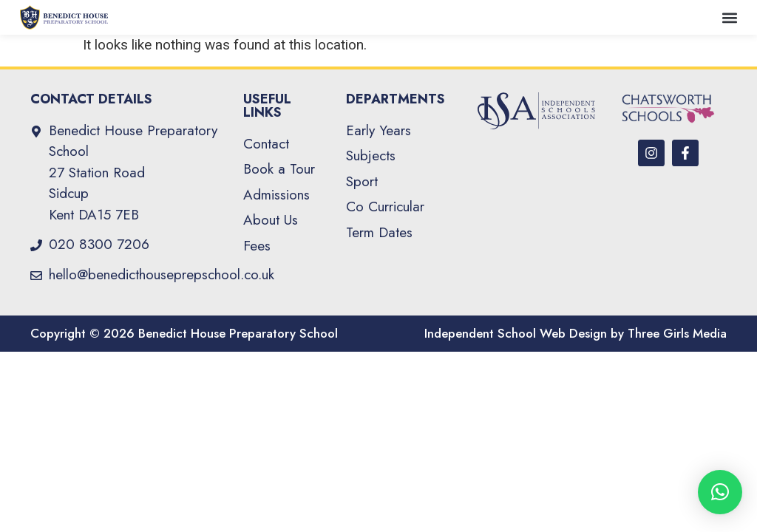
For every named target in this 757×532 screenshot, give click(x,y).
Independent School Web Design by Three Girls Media (576, 333)
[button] (730, 17)
